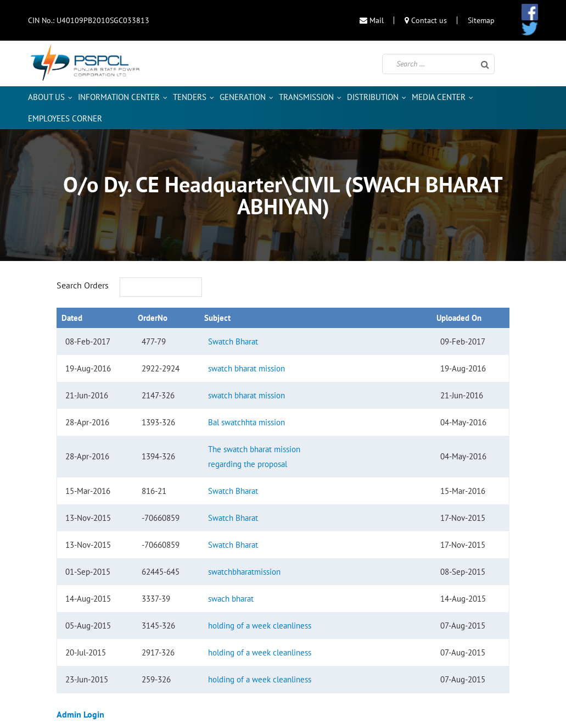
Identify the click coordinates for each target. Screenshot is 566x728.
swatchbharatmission (244, 572)
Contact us (426, 20)
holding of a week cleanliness (260, 626)
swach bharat (231, 599)
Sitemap (481, 20)
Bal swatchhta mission (246, 422)
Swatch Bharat (233, 341)
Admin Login (80, 714)
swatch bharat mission (246, 368)
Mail (372, 20)
